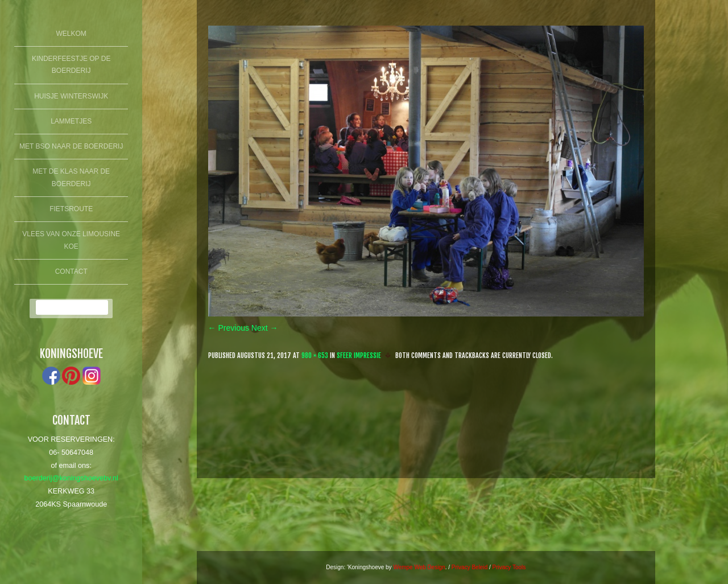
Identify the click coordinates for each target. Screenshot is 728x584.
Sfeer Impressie (359, 355)
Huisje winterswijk (71, 96)
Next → (265, 328)
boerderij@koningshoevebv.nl (71, 478)
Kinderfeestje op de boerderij (71, 65)
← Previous (229, 328)
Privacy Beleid (470, 567)
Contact (71, 272)
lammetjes (71, 121)
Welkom (71, 34)
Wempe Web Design (419, 567)
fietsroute (71, 209)
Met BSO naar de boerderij (71, 146)
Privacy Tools (509, 567)
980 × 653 (315, 355)
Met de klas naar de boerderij (71, 178)
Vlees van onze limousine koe (71, 240)
